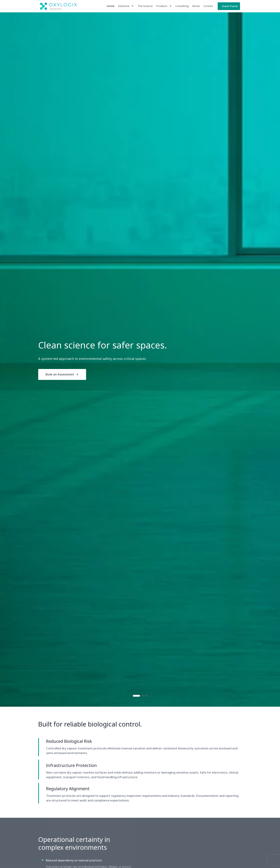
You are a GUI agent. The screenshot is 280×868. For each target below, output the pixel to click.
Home (110, 6)
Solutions (126, 6)
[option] (140, 360)
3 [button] (146, 696)
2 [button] (143, 696)
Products (164, 6)
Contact (208, 6)
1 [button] (136, 696)
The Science (145, 6)
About (196, 6)
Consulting (182, 6)
